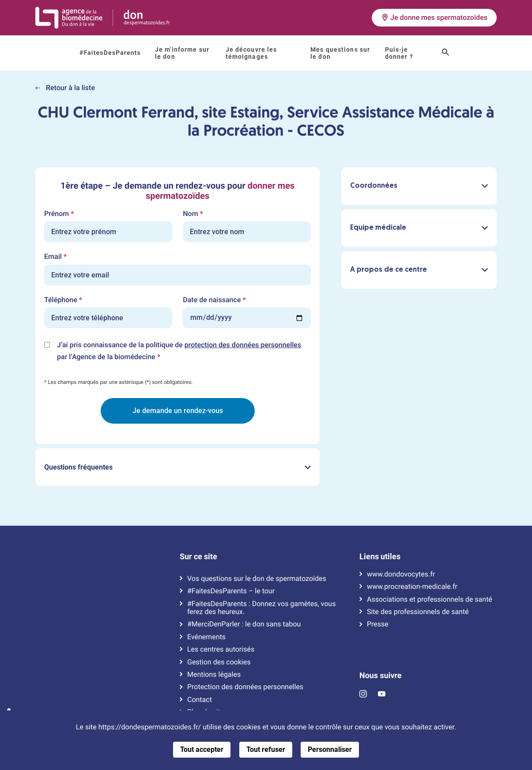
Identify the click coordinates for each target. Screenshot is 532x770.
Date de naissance (214, 300)
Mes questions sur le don (340, 53)
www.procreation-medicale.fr (412, 587)
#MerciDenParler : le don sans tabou (244, 624)
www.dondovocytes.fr (401, 574)
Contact (200, 700)
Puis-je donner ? (399, 53)
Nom (193, 214)
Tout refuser (266, 749)
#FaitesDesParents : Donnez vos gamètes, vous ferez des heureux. (261, 608)
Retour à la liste (65, 88)
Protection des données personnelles (245, 687)
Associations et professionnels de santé (430, 599)
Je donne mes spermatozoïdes (434, 17)
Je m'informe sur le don (182, 53)
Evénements (206, 637)
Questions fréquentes (177, 467)
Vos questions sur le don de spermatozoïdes (257, 579)
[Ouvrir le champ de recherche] (445, 53)
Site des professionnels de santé (418, 612)
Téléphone (63, 300)
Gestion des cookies (219, 662)
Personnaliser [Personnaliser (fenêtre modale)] (330, 749)
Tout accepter (202, 749)
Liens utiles (380, 557)
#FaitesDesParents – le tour (231, 591)
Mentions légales (214, 675)
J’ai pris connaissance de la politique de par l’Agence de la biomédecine (179, 352)
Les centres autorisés (221, 649)
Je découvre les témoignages (251, 53)
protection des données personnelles (243, 345)
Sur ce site (198, 557)
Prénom (59, 214)
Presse (378, 624)
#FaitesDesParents (110, 53)
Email (55, 257)
